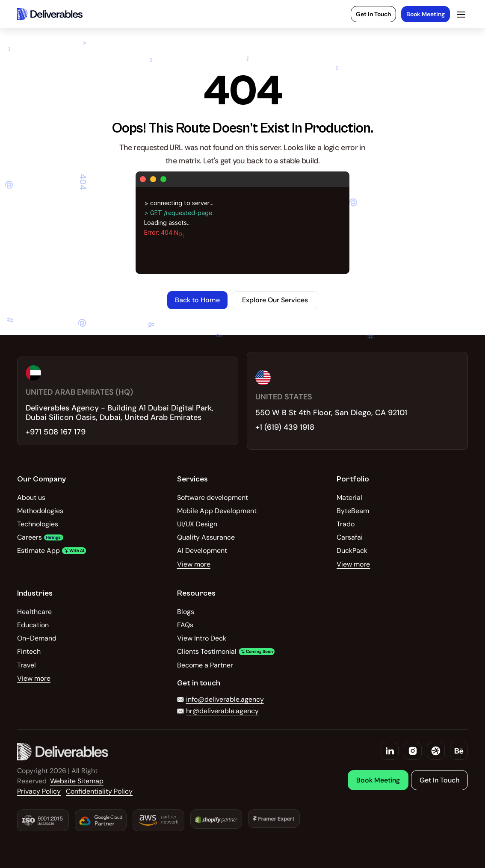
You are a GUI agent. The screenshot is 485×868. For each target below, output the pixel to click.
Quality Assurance (206, 537)
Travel (27, 665)
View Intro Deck (202, 638)
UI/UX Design (197, 524)
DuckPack (352, 551)
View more (194, 564)
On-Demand (37, 638)
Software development (213, 497)
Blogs (186, 612)
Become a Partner (205, 665)
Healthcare (34, 612)
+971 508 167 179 (56, 432)
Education (33, 625)
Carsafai (350, 537)
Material (349, 497)
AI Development (202, 551)
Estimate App (38, 551)
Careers (30, 537)
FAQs (185, 625)
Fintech (29, 651)
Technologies (38, 524)
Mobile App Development (217, 511)
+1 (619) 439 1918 (285, 427)
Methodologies (40, 511)
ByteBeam (353, 511)
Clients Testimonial (207, 651)
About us (31, 497)
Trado (346, 524)
